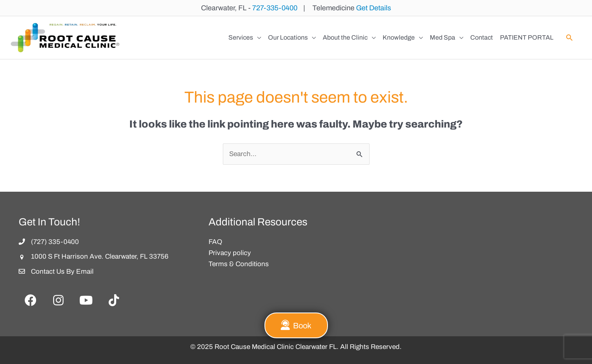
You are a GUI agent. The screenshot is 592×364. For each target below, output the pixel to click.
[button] (569, 38)
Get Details (374, 8)
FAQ (215, 242)
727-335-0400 (275, 8)
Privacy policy (230, 253)
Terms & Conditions (239, 264)
